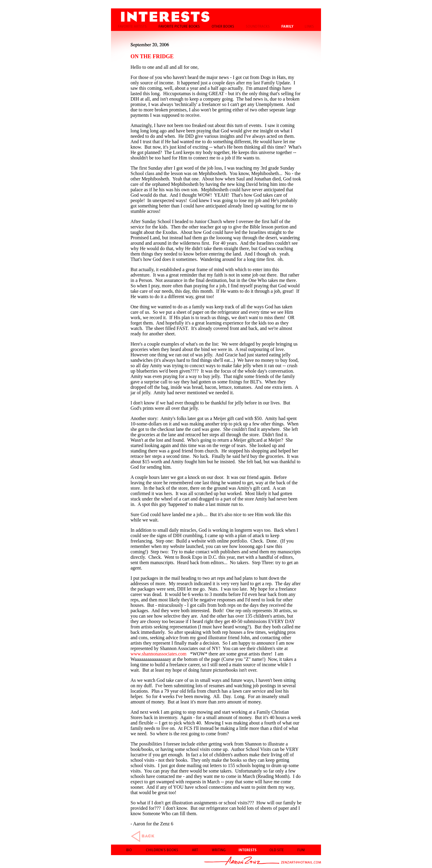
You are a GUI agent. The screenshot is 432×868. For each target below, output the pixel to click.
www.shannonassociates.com (158, 654)
